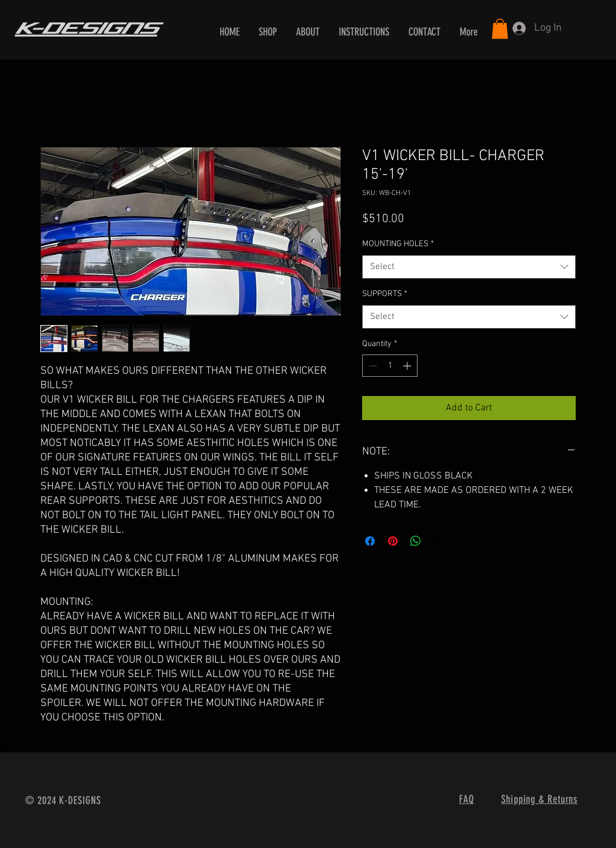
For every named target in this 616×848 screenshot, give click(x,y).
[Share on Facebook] (370, 541)
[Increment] (408, 366)
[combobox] (469, 267)
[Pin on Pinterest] (393, 541)
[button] (500, 29)
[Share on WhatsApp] (416, 541)
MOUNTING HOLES (398, 244)
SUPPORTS (385, 294)
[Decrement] (371, 366)
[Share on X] (439, 541)
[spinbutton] (390, 366)
